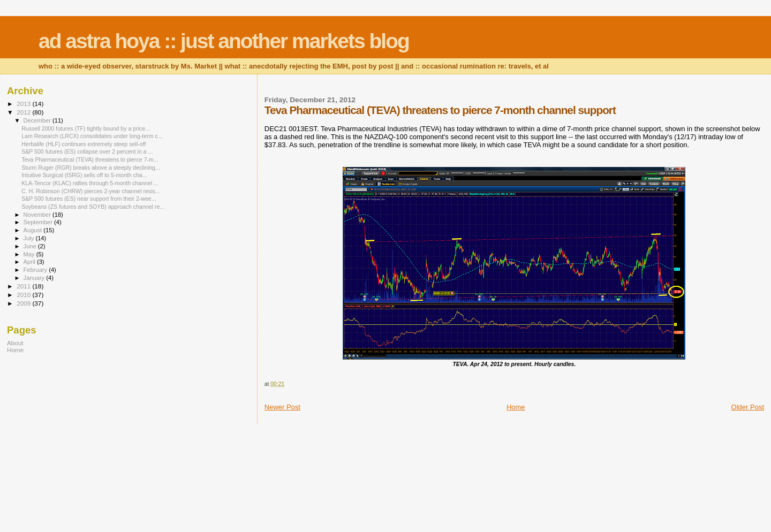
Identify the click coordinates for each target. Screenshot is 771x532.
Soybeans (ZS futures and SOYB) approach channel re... (93, 207)
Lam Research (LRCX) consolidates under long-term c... (92, 136)
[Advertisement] (74, 438)
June (31, 246)
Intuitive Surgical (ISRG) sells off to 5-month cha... (84, 175)
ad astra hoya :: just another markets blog (224, 41)
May (30, 254)
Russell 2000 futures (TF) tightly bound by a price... (86, 128)
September (39, 222)
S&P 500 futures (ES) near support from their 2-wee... (89, 199)
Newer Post (282, 407)
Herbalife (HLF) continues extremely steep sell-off (84, 144)
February (36, 270)
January (35, 278)
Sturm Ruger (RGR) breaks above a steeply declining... (91, 168)
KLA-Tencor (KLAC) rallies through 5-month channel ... (90, 183)
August (34, 230)
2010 (24, 295)
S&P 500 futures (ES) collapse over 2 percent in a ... (87, 151)
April (30, 262)
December (38, 120)
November (38, 215)
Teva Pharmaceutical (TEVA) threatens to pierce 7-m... (90, 159)
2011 (24, 286)
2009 (24, 303)
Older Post (748, 407)
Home (516, 407)
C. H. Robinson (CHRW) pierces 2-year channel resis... (90, 191)
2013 (24, 104)
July (30, 238)
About (15, 343)
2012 (24, 112)
